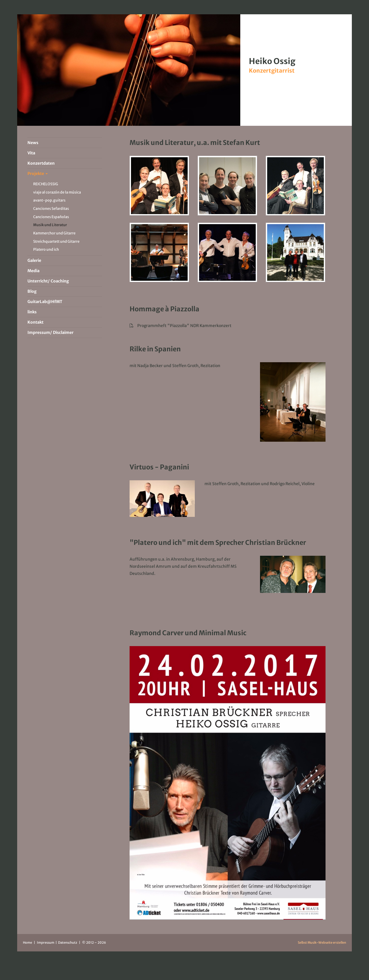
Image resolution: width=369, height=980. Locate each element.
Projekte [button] (38, 174)
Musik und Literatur (50, 225)
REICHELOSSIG (46, 184)
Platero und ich (46, 249)
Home (27, 943)
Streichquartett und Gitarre (56, 241)
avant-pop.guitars (49, 200)
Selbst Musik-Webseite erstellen (322, 943)
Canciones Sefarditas (51, 209)
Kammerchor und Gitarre (54, 233)
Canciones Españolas (51, 217)
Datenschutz (68, 943)
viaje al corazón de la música (57, 192)
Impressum (46, 943)
